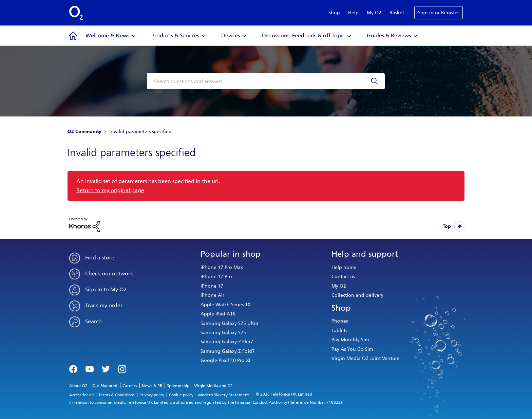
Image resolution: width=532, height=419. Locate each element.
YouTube (90, 368)
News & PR (152, 386)
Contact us (343, 277)
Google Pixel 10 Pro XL (226, 360)
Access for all (81, 395)
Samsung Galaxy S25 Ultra (229, 323)
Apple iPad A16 (218, 314)
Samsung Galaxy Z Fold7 (228, 351)
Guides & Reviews (389, 35)
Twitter (106, 368)
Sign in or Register (439, 13)
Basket (397, 13)
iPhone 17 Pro (216, 277)
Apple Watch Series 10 (225, 305)
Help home (344, 267)
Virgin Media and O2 (213, 386)
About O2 (78, 386)
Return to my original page (110, 190)
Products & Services (175, 35)
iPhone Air (212, 295)
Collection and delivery (357, 295)
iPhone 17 (212, 286)
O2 (76, 13)
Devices (231, 35)
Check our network (109, 274)
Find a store (100, 258)
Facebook (73, 368)
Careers (130, 386)
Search (93, 321)
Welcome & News (107, 35)
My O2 (374, 13)
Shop (334, 13)
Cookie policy (181, 395)
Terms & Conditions (117, 395)
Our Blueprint (105, 386)
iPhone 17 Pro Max (222, 267)
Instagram (122, 368)
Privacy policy (152, 395)
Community (73, 36)
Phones (340, 321)
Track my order (104, 305)
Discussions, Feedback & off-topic (303, 35)
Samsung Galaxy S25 (223, 333)
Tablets (339, 331)
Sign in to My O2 (106, 289)
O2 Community (84, 132)
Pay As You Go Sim (352, 349)
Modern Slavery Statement (224, 395)
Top (447, 226)
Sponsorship (178, 386)
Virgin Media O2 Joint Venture (366, 358)
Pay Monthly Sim (350, 340)
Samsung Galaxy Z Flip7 (227, 342)
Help (353, 13)
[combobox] (266, 81)
